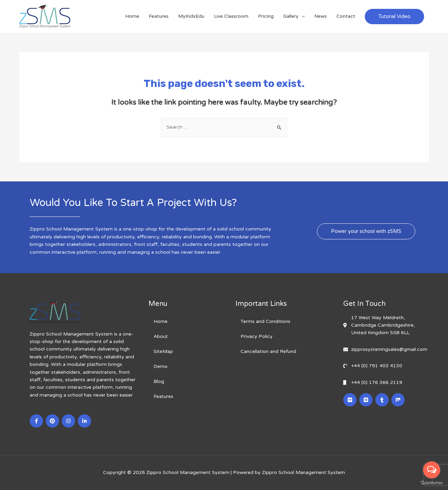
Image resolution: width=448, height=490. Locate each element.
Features (159, 16)
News (321, 16)
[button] (366, 231)
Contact (346, 16)
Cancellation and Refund (268, 351)
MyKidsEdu (191, 16)
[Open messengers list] (432, 470)
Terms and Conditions (265, 321)
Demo (161, 366)
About (161, 336)
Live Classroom (231, 16)
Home (132, 16)
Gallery (291, 16)
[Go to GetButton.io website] (432, 483)
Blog (159, 381)
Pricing (266, 16)
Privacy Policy (257, 336)
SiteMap (163, 351)
